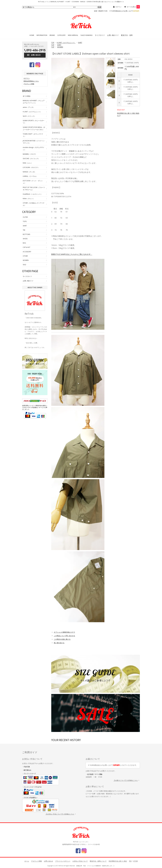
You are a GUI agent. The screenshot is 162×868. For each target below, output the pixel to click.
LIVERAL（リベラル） (30, 176)
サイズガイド (100, 35)
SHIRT (80, 43)
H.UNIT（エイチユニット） (66, 43)
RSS (130, 861)
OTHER (25, 256)
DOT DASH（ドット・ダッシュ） (33, 182)
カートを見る (133, 7)
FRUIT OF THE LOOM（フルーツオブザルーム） (34, 189)
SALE (24, 265)
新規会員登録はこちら (31, 81)
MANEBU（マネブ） (30, 154)
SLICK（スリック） (29, 116)
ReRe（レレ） (28, 163)
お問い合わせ (48, 861)
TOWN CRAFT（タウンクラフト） (33, 135)
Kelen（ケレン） (29, 199)
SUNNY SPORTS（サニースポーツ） (34, 122)
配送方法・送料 (127, 35)
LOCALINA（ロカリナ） (31, 167)
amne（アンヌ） (29, 107)
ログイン (118, 7)
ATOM (135, 861)
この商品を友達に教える (62, 639)
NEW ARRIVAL (73, 35)
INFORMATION (42, 35)
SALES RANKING (87, 35)
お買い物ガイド (113, 35)
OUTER (25, 217)
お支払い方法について (80, 861)
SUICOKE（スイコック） (31, 159)
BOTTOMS (26, 234)
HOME (32, 35)
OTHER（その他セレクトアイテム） (34, 204)
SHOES (25, 239)
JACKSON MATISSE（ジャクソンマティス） (34, 142)
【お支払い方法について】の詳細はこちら (60, 814)
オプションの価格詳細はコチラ (64, 632)
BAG (24, 243)
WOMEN (60, 47)
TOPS (25, 221)
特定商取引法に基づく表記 (118, 861)
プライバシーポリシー (63, 861)
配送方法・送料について (98, 861)
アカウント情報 (29, 84)
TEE (24, 230)
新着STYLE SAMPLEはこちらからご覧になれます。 (72, 254)
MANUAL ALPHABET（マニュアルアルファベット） (34, 102)
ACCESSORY (27, 252)
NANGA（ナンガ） (29, 172)
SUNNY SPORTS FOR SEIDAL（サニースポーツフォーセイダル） (34, 128)
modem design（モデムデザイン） (34, 149)
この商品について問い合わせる (64, 636)
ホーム (27, 861)
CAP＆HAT (27, 247)
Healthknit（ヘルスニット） (32, 194)
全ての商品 (27, 96)
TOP (53, 43)
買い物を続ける (59, 643)
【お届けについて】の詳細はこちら (126, 780)
